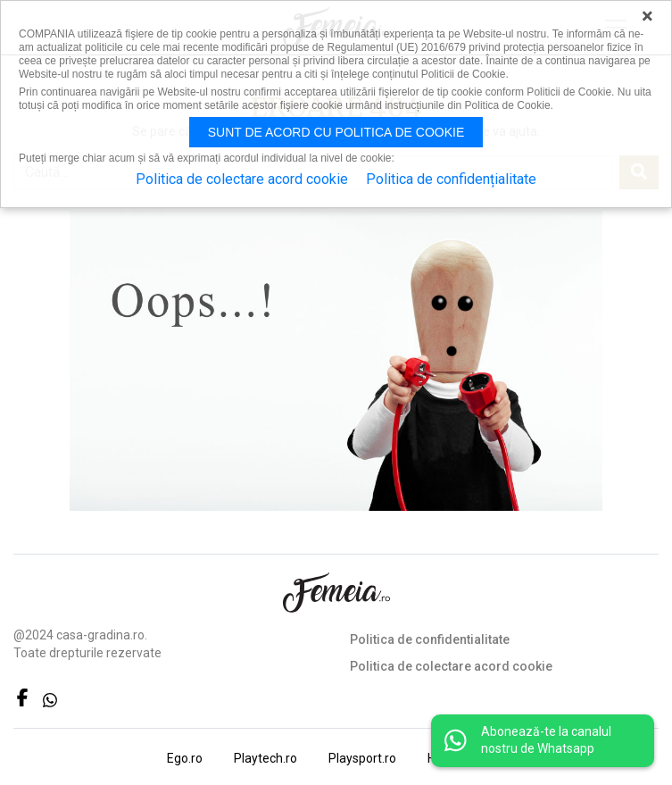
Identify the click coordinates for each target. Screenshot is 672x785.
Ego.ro (185, 758)
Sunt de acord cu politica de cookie (336, 132)
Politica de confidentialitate (430, 639)
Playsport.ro (362, 758)
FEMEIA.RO (336, 593)
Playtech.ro (265, 758)
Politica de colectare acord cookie (451, 666)
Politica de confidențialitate (451, 179)
